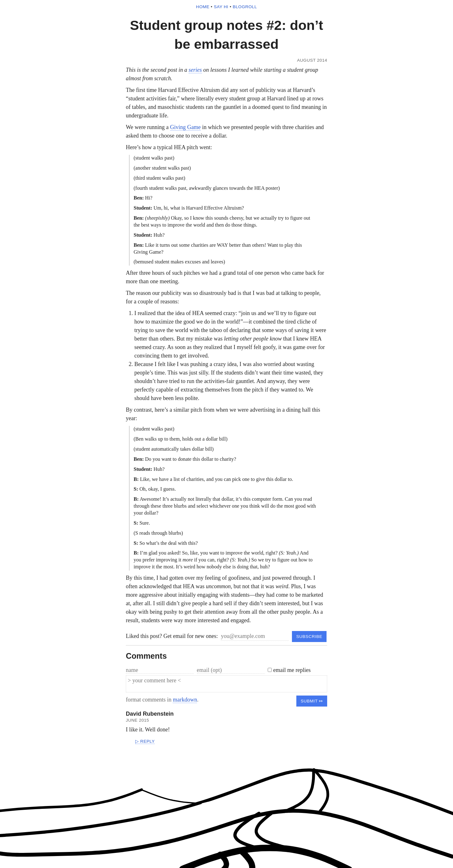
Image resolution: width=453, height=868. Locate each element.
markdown (185, 700)
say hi (221, 7)
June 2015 (137, 720)
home (203, 7)
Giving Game (185, 127)
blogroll (245, 7)
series (195, 70)
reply (148, 741)
